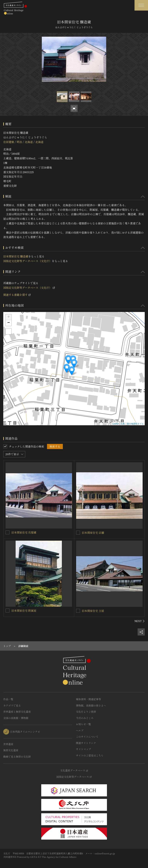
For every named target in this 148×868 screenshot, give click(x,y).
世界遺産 (8, 744)
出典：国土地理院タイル (132, 424)
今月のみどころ (85, 718)
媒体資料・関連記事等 (88, 699)
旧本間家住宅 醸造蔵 (16, 256)
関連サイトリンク (86, 743)
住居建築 (9, 142)
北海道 (29, 142)
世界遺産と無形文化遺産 (17, 712)
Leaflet (116, 424)
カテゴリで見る (12, 705)
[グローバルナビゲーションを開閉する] (141, 5)
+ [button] (9, 317)
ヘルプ (80, 730)
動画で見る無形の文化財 (17, 757)
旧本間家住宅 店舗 (93, 533)
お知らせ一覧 (83, 724)
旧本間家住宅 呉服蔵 (24, 532)
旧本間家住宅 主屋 (93, 611)
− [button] (9, 323)
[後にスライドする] (140, 621)
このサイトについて (87, 737)
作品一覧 (8, 699)
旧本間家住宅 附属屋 (24, 611)
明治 (19, 142)
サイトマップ (83, 749)
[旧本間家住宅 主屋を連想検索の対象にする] (78, 611)
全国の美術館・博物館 (16, 718)
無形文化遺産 (11, 750)
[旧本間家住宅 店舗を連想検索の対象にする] (78, 533)
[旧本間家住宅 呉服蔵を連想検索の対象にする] (8, 532)
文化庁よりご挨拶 (86, 712)
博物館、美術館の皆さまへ (91, 705)
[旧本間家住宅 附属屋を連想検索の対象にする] (8, 611)
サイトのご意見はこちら (90, 755)
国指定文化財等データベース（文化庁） (28, 261)
